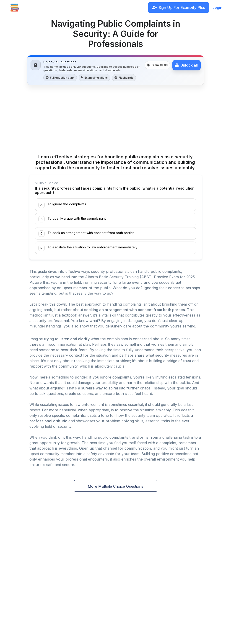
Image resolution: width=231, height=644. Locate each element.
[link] (116, 70)
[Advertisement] (116, 120)
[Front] (15, 8)
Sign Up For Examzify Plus (179, 8)
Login (217, 8)
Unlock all (187, 65)
